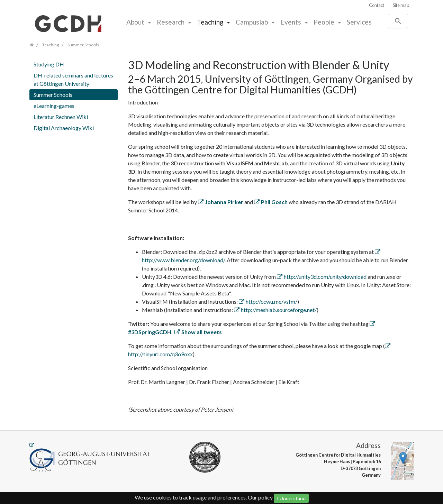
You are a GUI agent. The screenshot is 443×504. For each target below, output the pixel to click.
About (136, 22)
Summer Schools (53, 95)
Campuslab (252, 22)
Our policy (260, 497)
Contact (377, 5)
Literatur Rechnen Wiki (61, 117)
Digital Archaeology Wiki (64, 128)
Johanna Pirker (224, 202)
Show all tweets (202, 332)
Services (359, 22)
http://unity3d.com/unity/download (325, 277)
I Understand (291, 498)
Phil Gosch (274, 202)
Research (171, 22)
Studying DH (49, 64)
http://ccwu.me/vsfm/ (272, 301)
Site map (401, 5)
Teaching (211, 22)
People (325, 22)
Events (291, 22)
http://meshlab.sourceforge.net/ (279, 310)
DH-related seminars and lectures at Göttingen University (73, 79)
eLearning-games (54, 106)
